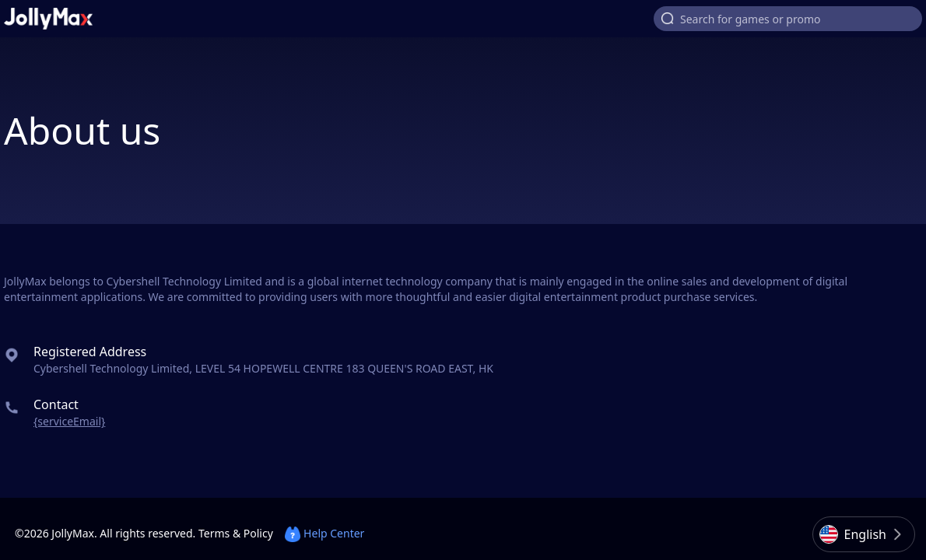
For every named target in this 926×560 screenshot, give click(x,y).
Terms (214, 533)
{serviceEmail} (69, 421)
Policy (258, 533)
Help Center (324, 533)
